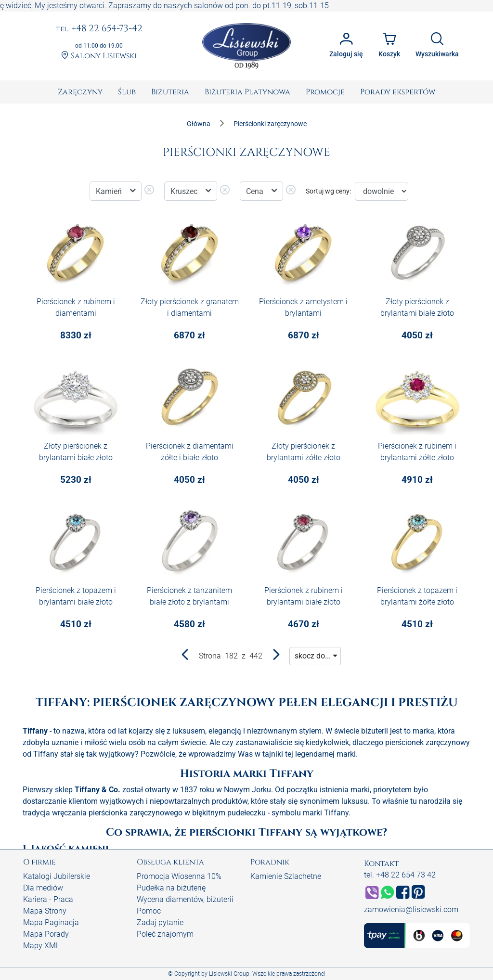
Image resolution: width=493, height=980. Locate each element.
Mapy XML (41, 946)
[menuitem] (80, 92)
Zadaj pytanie (160, 922)
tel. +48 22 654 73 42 (400, 875)
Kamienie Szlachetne (286, 876)
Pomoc (149, 911)
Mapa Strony (45, 911)
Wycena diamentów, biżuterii (185, 899)
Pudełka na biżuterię (171, 888)
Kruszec (185, 191)
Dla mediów (43, 888)
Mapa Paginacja (51, 922)
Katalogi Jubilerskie (57, 876)
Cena (256, 191)
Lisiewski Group (229, 974)
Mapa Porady (46, 934)
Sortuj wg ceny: (328, 191)
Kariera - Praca (48, 899)
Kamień (110, 191)
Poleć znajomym (165, 934)
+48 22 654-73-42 (99, 29)
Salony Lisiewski (99, 56)
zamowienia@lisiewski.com (411, 909)
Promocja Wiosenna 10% (179, 876)
